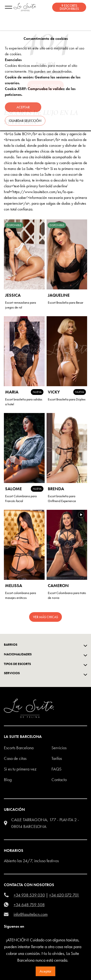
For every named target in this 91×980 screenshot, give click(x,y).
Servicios (59, 748)
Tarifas (57, 758)
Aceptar (45, 971)
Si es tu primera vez (20, 769)
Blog (8, 780)
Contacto (59, 780)
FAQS (56, 769)
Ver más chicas (45, 617)
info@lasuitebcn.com (31, 914)
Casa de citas (15, 758)
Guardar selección (25, 121)
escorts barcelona (19, 748)
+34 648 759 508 (29, 905)
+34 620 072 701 (64, 895)
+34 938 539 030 (29, 895)
